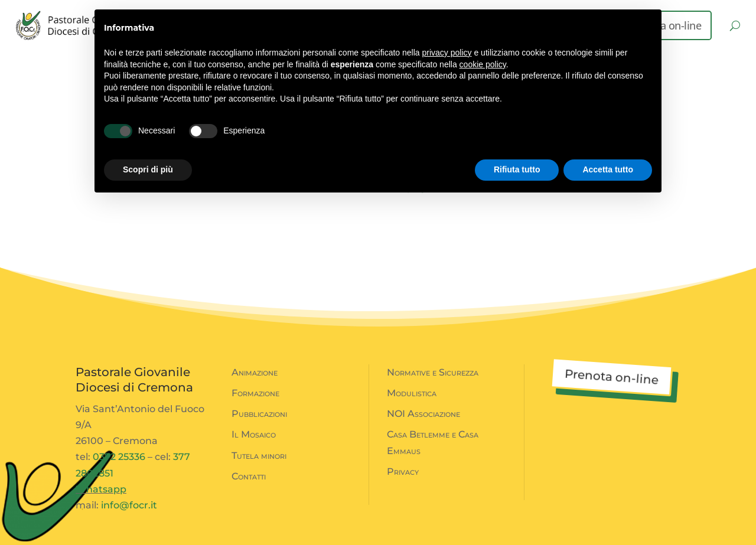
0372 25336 (119, 457)
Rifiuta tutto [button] (517, 169)
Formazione (255, 393)
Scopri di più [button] (148, 169)
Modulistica (412, 393)
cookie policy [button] (483, 64)
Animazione (255, 372)
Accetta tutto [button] (608, 169)
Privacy (403, 471)
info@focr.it (129, 505)
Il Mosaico (254, 434)
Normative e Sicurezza (433, 372)
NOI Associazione (423, 414)
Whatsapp (101, 489)
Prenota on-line (611, 377)
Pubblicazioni (259, 414)
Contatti (249, 476)
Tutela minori (259, 456)
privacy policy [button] (447, 53)
